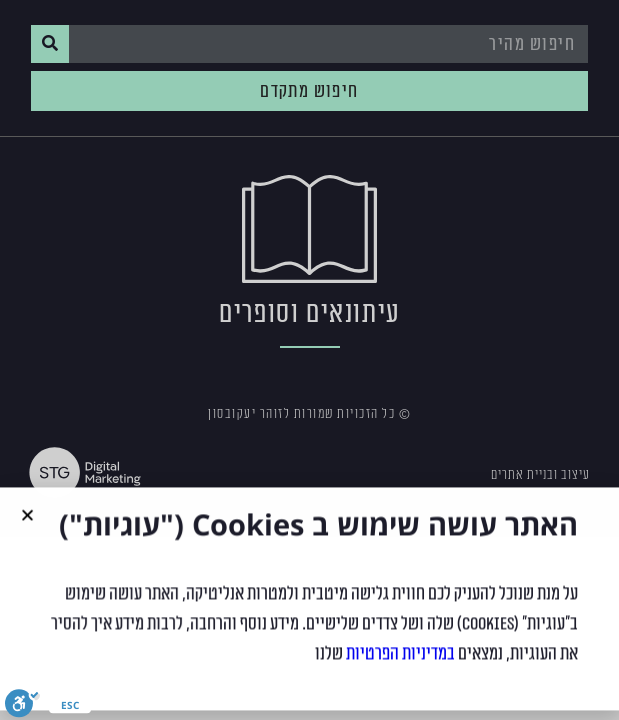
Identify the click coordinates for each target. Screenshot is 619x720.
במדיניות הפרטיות (400, 661)
